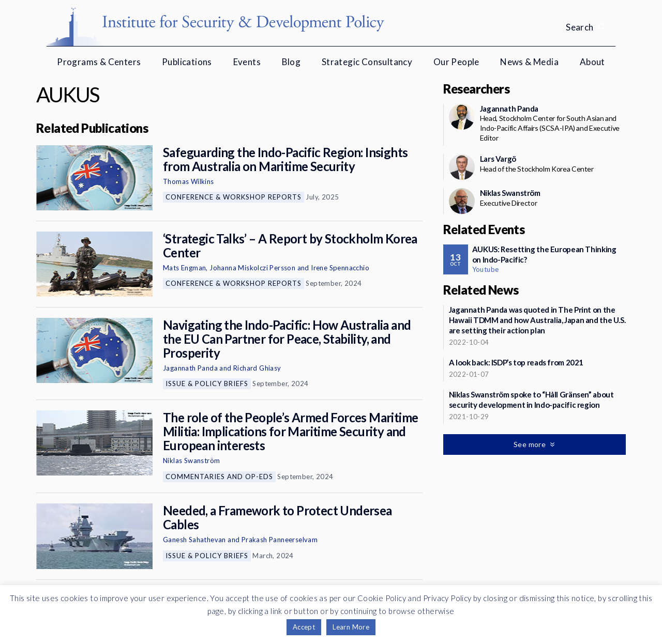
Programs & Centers (99, 62)
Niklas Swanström (191, 461)
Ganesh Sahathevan (194, 540)
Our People (456, 62)
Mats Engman (184, 268)
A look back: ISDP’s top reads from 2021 (516, 362)
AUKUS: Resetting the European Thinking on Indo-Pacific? (544, 254)
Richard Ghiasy (257, 368)
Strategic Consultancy (367, 62)
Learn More (351, 627)
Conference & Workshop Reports (234, 197)
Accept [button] (304, 627)
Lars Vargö (498, 159)
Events (247, 62)
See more (531, 444)
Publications (187, 62)
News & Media (529, 62)
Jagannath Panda (190, 368)
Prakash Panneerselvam (280, 540)
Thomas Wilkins (189, 181)
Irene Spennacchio (340, 268)
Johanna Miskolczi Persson (252, 268)
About (592, 62)
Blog (291, 62)
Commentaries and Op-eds (219, 477)
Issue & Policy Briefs (207, 384)
